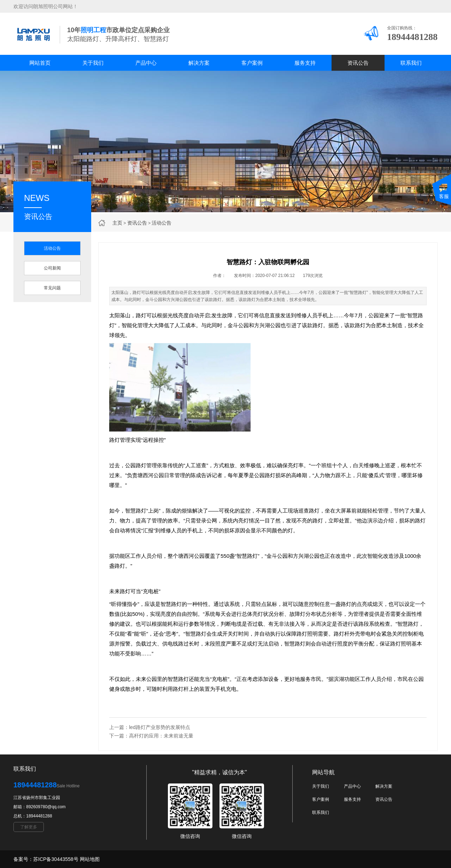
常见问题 (52, 288)
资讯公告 (358, 63)
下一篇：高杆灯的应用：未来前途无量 (151, 736)
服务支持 (305, 63)
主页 (117, 223)
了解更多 (29, 827)
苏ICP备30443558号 (56, 859)
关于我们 (93, 63)
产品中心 (146, 63)
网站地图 (90, 859)
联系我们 (411, 63)
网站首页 (40, 63)
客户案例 (252, 63)
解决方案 (199, 63)
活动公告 (162, 223)
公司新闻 (52, 268)
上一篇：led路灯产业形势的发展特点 (150, 727)
